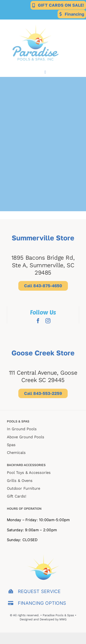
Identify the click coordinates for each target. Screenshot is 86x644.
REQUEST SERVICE (39, 591)
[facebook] (38, 321)
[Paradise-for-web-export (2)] (36, 21)
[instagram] (48, 321)
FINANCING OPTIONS (42, 603)
